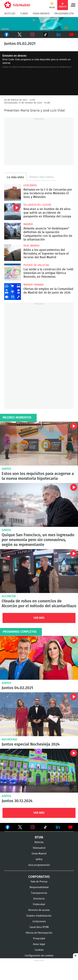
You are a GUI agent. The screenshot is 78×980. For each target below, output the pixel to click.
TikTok (45, 34)
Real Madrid (31, 246)
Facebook (7, 34)
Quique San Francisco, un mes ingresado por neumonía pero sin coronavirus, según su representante (39, 505)
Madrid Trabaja (33, 285)
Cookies (39, 950)
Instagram (32, 34)
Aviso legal (39, 944)
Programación (64, 14)
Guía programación (39, 865)
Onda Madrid (41, 14)
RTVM (39, 837)
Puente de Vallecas (36, 265)
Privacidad (39, 939)
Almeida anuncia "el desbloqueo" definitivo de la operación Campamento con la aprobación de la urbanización (13, 231)
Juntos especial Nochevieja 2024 (39, 714)
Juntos (6, 469)
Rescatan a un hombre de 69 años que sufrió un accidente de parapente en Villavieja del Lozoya (13, 212)
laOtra (39, 859)
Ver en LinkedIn (58, 827)
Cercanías (30, 185)
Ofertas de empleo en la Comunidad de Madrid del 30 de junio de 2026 (13, 292)
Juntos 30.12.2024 (39, 771)
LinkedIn (59, 34)
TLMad (24, 14)
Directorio (39, 899)
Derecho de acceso (39, 910)
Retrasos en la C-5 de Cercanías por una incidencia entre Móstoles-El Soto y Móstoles (13, 192)
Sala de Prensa (39, 882)
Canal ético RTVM (39, 927)
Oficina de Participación (39, 933)
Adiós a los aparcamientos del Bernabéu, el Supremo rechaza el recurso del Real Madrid (13, 253)
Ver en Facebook (8, 828)
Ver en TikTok (45, 828)
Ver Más (39, 618)
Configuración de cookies (39, 956)
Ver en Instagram (33, 827)
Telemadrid (39, 848)
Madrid (28, 224)
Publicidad (39, 904)
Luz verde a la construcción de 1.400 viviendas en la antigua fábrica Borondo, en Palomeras (13, 272)
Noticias (10, 14)
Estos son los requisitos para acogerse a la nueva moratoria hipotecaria (39, 444)
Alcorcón (9, 596)
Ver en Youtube (70, 827)
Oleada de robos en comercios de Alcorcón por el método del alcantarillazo (39, 571)
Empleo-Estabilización (39, 916)
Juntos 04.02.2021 (39, 658)
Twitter (19, 34)
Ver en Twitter (20, 828)
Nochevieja (9, 739)
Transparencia (39, 893)
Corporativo (39, 877)
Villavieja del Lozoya (37, 205)
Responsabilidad (39, 887)
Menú (73, 5)
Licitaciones (39, 921)
